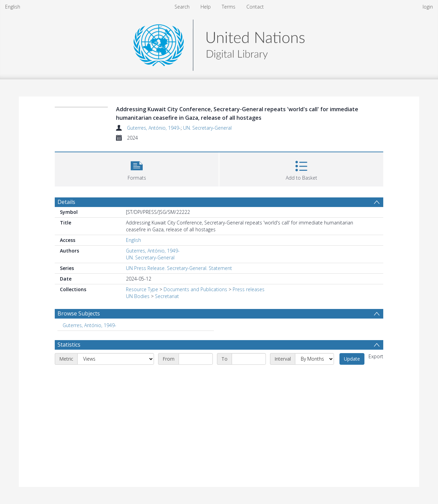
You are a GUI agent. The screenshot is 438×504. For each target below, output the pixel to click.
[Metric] (116, 359)
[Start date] (196, 359)
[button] (137, 169)
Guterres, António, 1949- (154, 128)
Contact (255, 7)
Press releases (249, 289)
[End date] (249, 359)
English (13, 7)
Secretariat (167, 296)
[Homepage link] (219, 43)
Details (66, 202)
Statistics (69, 345)
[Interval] (314, 359)
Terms (229, 7)
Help (206, 7)
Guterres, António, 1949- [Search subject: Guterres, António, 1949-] (89, 325)
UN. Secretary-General (207, 128)
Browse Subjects (79, 313)
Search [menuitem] (182, 7)
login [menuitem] (428, 7)
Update (352, 359)
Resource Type (142, 289)
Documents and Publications (195, 289)
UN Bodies (138, 296)
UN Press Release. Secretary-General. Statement (179, 268)
